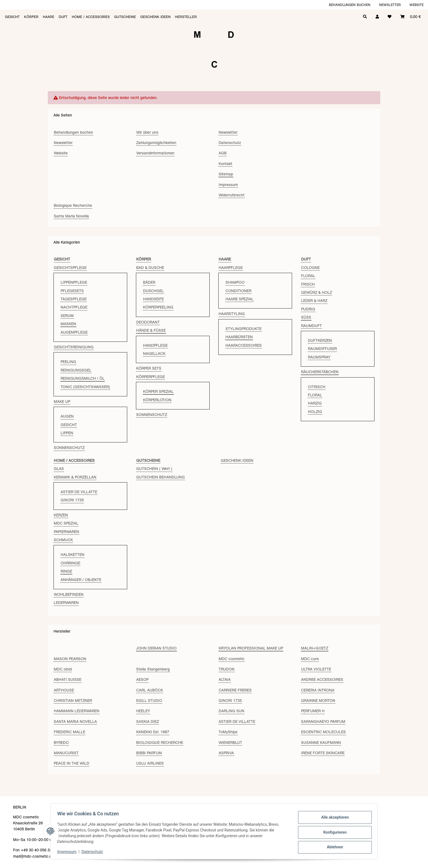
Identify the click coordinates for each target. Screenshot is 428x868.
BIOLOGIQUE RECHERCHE (160, 743)
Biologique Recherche (73, 205)
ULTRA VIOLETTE (316, 669)
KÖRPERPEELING (158, 307)
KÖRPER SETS (149, 368)
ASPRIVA (226, 753)
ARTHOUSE (64, 690)
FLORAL (308, 276)
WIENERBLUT (230, 743)
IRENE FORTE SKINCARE (323, 753)
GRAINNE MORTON (318, 701)
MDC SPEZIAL (66, 523)
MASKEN (68, 324)
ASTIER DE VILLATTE (79, 492)
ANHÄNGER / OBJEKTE (81, 580)
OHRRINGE (70, 563)
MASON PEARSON (70, 659)
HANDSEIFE (153, 299)
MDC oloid (63, 669)
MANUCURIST (66, 753)
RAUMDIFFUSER (322, 349)
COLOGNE (310, 268)
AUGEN (67, 416)
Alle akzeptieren (333, 818)
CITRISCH (317, 387)
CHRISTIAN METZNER (73, 701)
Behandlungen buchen (350, 5)
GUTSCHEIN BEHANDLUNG (160, 477)
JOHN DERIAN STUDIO (156, 648)
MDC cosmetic (232, 659)
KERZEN (61, 515)
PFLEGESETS (72, 291)
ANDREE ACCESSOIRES (322, 680)
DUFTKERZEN (320, 340)
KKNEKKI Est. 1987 (153, 732)
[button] (377, 16)
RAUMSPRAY (319, 357)
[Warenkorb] (411, 16)
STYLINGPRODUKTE (243, 329)
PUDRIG (308, 309)
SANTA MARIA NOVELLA (75, 722)
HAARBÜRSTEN (239, 337)
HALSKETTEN (72, 555)
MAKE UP (62, 402)
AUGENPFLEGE (74, 332)
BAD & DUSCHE (150, 268)
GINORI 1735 (72, 500)
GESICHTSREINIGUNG (74, 347)
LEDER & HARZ (314, 301)
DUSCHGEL (153, 291)
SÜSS (306, 317)
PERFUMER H (313, 711)
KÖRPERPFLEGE (151, 377)
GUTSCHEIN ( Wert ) (154, 469)
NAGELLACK (154, 354)
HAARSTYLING (232, 314)
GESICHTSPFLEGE (70, 268)
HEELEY (143, 711)
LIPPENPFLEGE (74, 282)
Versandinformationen (155, 153)
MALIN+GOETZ (315, 648)
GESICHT (69, 425)
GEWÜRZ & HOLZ (316, 292)
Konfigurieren (333, 832)
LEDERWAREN (66, 603)
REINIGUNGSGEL (76, 370)
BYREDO (61, 743)
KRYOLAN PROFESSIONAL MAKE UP (251, 648)
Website (417, 5)
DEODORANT (148, 322)
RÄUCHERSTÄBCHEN (320, 372)
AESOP (142, 680)
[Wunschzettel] (390, 16)
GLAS (59, 469)
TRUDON (227, 669)
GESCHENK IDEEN (237, 460)
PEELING (68, 362)
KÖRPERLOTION (157, 400)
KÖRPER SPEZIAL (158, 391)
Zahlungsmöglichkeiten (156, 143)
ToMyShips (228, 732)
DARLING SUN (231, 711)
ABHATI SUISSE (68, 680)
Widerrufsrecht (232, 195)
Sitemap (226, 174)
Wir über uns (147, 132)
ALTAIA (225, 680)
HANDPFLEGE (155, 345)
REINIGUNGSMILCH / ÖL (83, 378)
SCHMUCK (63, 540)
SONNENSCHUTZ (69, 448)
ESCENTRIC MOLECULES (323, 732)
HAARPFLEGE (231, 268)
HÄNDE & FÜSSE (151, 330)
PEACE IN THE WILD (72, 763)
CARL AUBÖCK (150, 690)
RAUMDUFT (311, 326)
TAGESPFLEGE (74, 299)
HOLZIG (315, 412)
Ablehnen (333, 846)
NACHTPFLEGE (74, 307)
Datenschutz (94, 852)
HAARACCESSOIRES (244, 345)
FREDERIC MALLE (69, 732)
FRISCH (308, 284)
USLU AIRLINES (150, 763)
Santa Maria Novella (71, 216)
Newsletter (390, 5)
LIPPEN (67, 433)
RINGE (66, 571)
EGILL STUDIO (149, 701)
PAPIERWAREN (66, 532)
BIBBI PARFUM (149, 753)
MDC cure (310, 659)
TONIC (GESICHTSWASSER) (85, 387)
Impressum (69, 852)
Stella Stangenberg (153, 669)
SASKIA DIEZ (148, 722)
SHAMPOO (235, 282)
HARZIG (315, 403)
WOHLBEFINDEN (69, 594)
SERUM (67, 316)
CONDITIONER (238, 291)
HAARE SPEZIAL (240, 299)
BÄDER (149, 282)
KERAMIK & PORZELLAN (75, 477)
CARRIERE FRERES (235, 690)
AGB (223, 153)
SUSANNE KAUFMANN (321, 743)
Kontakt (225, 164)
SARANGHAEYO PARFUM (323, 722)
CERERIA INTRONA (318, 690)
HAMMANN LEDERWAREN (77, 711)
